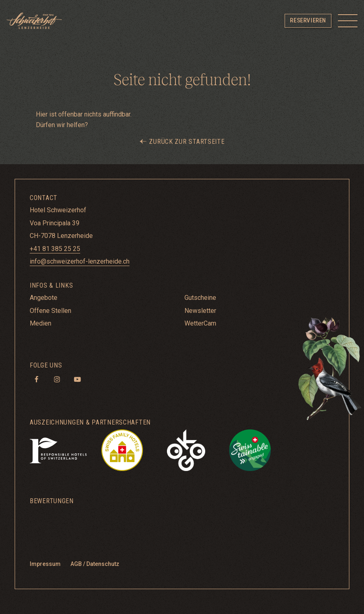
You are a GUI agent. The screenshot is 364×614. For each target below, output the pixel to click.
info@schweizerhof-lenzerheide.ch (80, 261)
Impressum (45, 564)
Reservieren (308, 20)
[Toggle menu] (348, 21)
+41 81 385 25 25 (55, 249)
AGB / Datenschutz (95, 564)
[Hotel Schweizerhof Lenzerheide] (34, 21)
